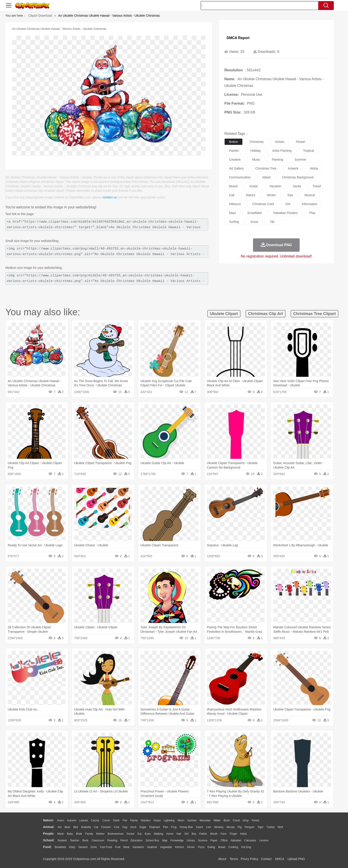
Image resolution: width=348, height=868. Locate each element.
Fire (125, 820)
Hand (243, 834)
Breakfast (60, 847)
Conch (106, 820)
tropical (308, 151)
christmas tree (266, 168)
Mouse (231, 827)
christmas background (298, 177)
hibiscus (235, 204)
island (266, 177)
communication (240, 177)
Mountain (205, 820)
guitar (254, 186)
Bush (227, 820)
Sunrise (192, 820)
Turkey (271, 827)
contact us (110, 197)
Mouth (214, 834)
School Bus (152, 840)
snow (254, 222)
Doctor (131, 834)
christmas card (263, 204)
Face (224, 834)
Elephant (155, 827)
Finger (233, 834)
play (312, 213)
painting (278, 160)
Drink (94, 847)
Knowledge (177, 840)
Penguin (249, 827)
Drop (246, 820)
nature (251, 195)
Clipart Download (40, 16)
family (89, 834)
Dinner (191, 847)
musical (310, 195)
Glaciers (146, 820)
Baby (70, 834)
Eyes (148, 834)
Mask (60, 834)
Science (203, 840)
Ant (59, 827)
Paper (214, 840)
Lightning (169, 820)
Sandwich (138, 847)
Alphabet (236, 840)
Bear (67, 827)
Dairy (72, 847)
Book (85, 840)
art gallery (236, 168)
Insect (200, 827)
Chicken (106, 827)
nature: (48, 820)
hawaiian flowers (285, 213)
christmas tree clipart (314, 314)
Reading (112, 840)
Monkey (219, 827)
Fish (165, 827)
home (170, 834)
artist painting (282, 151)
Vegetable (166, 847)
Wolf (280, 827)
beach (233, 186)
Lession (264, 840)
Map (165, 840)
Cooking (233, 847)
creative (235, 160)
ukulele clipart (224, 314)
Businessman (116, 834)
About (222, 859)
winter (271, 195)
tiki (272, 222)
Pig (240, 827)
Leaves (84, 820)
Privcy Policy (250, 859)
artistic (280, 142)
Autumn (72, 820)
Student (62, 840)
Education (137, 840)
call (232, 195)
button (233, 142)
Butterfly (86, 827)
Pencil (124, 840)
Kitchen (180, 847)
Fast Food (106, 847)
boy (194, 834)
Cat (96, 827)
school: (49, 840)
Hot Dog (246, 847)
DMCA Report (238, 38)
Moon (181, 820)
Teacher (75, 840)
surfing (234, 222)
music (256, 160)
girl (288, 204)
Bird (76, 827)
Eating (211, 847)
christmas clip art (266, 314)
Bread (222, 847)
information (310, 204)
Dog (125, 827)
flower (301, 142)
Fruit (118, 847)
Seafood (152, 847)
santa (297, 186)
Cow (117, 827)
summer (300, 160)
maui (232, 213)
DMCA (279, 859)
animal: (49, 827)
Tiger (260, 827)
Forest (255, 820)
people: (49, 834)
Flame (134, 820)
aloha (314, 168)
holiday (256, 151)
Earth (116, 820)
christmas (256, 142)
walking (158, 834)
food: (47, 847)
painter (234, 151)
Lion (209, 827)
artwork (293, 168)
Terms (234, 859)
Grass (157, 820)
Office (224, 840)
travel (317, 186)
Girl (187, 834)
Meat (126, 847)
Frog (174, 827)
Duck (133, 827)
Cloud (236, 820)
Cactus (95, 820)
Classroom (98, 840)
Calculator (250, 840)
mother (100, 834)
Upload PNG (296, 859)
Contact (266, 859)
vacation (275, 186)
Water (217, 820)
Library (191, 840)
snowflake (254, 213)
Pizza (201, 847)
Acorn (60, 820)
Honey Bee (186, 827)
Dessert (83, 847)
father (203, 834)
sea (290, 195)
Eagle (143, 827)
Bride (79, 834)
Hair (179, 834)
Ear (140, 834)
